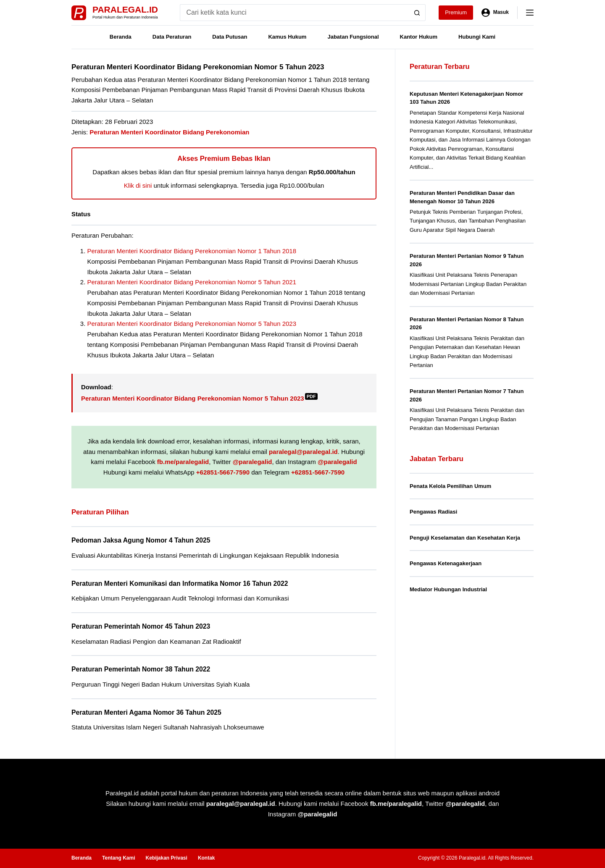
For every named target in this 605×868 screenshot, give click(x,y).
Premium (456, 12)
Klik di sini (138, 185)
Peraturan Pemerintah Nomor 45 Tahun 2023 (141, 626)
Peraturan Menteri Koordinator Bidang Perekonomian (169, 132)
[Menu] (530, 13)
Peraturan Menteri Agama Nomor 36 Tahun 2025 (146, 712)
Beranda (121, 37)
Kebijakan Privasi (166, 858)
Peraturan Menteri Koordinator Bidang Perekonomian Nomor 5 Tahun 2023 (192, 324)
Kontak (206, 858)
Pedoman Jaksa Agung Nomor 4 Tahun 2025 (141, 540)
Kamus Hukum (287, 37)
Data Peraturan (172, 37)
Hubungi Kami (477, 37)
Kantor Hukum (419, 37)
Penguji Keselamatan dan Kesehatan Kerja (465, 538)
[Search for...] (294, 13)
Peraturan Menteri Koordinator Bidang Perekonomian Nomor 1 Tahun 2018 (192, 251)
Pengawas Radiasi (433, 512)
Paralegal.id (125, 9)
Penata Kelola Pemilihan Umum (450, 486)
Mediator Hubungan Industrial (448, 589)
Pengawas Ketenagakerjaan (446, 563)
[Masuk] (495, 13)
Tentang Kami (118, 858)
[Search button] (417, 13)
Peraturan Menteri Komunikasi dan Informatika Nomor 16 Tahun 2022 (180, 583)
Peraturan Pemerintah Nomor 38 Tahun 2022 (141, 669)
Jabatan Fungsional (353, 37)
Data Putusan (230, 37)
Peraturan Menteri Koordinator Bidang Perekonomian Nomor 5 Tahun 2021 (192, 282)
